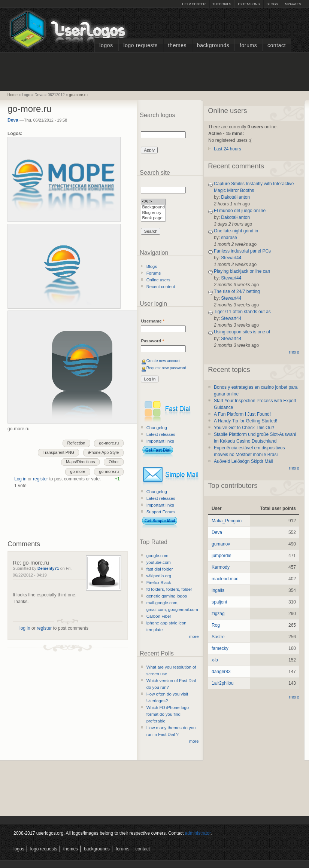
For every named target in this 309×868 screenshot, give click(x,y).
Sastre (218, 637)
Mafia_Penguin (227, 521)
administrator (198, 833)
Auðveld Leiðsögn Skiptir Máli (243, 461)
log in (25, 628)
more (194, 636)
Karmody (221, 567)
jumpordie (222, 556)
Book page (153, 218)
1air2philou (223, 683)
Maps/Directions (80, 462)
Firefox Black (159, 583)
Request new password (166, 368)
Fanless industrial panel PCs (242, 251)
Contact (277, 45)
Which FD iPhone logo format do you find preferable (168, 714)
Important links (160, 441)
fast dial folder (160, 569)
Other (114, 462)
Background (153, 207)
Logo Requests (140, 45)
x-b (215, 660)
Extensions (249, 4)
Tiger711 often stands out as (242, 312)
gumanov (221, 544)
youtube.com (159, 562)
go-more (78, 471)
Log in (20, 479)
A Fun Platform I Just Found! (242, 414)
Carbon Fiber (159, 616)
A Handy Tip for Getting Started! (246, 421)
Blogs (272, 4)
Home (13, 95)
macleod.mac (225, 579)
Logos (106, 45)
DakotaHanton (235, 197)
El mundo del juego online (240, 211)
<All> (153, 202)
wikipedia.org (159, 576)
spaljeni (219, 602)
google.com (157, 556)
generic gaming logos (167, 596)
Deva (13, 120)
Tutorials (222, 4)
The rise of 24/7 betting (237, 291)
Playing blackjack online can (242, 271)
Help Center (194, 4)
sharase (229, 238)
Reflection (76, 443)
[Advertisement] (155, 71)
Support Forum (161, 512)
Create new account (163, 361)
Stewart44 (231, 258)
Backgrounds (213, 45)
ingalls (218, 590)
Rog (216, 625)
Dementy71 (48, 568)
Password (152, 341)
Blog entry (153, 213)
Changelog (157, 428)
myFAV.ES (293, 4)
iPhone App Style (103, 452)
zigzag (218, 614)
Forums (248, 45)
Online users (158, 280)
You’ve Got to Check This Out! (244, 428)
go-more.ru (78, 95)
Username (153, 321)
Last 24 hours (228, 149)
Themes (177, 45)
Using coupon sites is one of (242, 332)
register (40, 479)
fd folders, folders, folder (169, 589)
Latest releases (161, 434)
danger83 (221, 672)
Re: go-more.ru (31, 563)
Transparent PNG (58, 452)
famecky (220, 648)
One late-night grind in (236, 231)
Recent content (161, 287)
